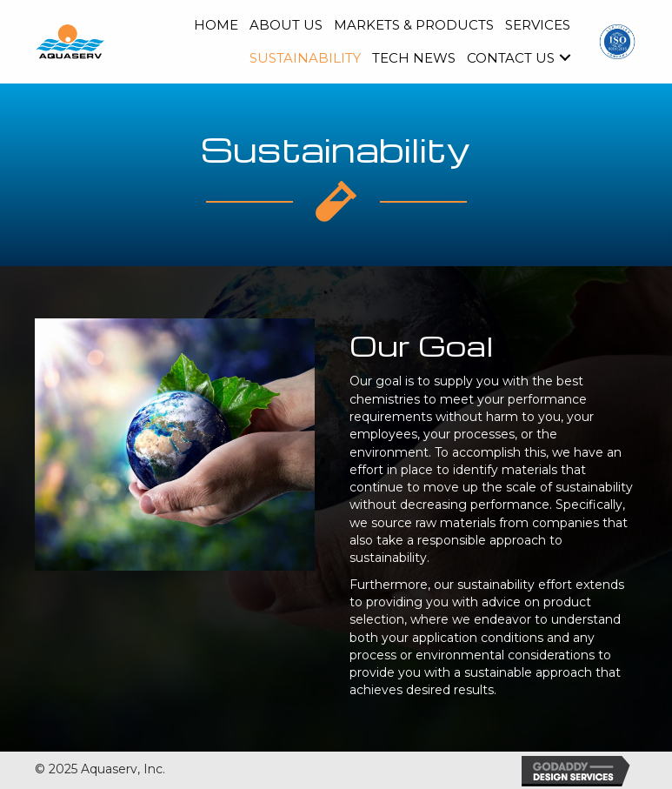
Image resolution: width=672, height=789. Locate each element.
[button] (565, 57)
